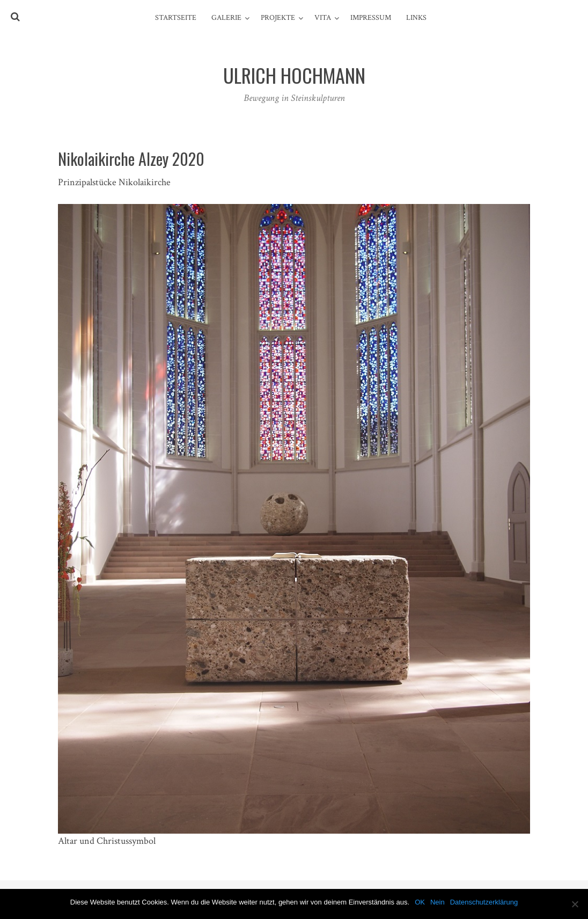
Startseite (176, 18)
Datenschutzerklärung (484, 902)
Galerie (226, 18)
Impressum (371, 18)
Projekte (278, 18)
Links (416, 18)
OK (420, 902)
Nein (438, 902)
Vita (323, 18)
